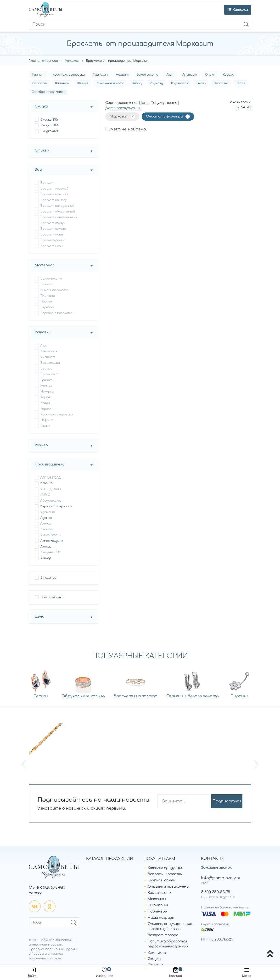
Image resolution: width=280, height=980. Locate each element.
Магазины (157, 899)
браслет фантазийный (59, 217)
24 (243, 107)
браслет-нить (52, 235)
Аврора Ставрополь (56, 506)
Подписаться (227, 801)
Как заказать (160, 893)
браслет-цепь (51, 246)
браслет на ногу (54, 200)
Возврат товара (163, 935)
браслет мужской (54, 194)
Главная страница (43, 61)
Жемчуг (83, 83)
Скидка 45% (49, 131)
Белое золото (147, 75)
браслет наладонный (57, 206)
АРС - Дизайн (51, 489)
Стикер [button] (42, 150)
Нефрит (122, 75)
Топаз (241, 83)
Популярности (164, 103)
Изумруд (156, 83)
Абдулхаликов (51, 501)
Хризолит (39, 83)
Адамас (46, 518)
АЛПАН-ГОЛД (51, 478)
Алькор (46, 558)
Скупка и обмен (162, 880)
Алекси (46, 524)
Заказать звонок (216, 868)
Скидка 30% (49, 125)
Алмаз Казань (51, 535)
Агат (170, 75)
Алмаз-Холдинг (52, 541)
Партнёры (158, 911)
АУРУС (45, 495)
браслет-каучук (53, 223)
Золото (46, 284)
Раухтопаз (179, 83)
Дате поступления (123, 108)
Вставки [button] (43, 332)
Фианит (38, 75)
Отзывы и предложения (169, 887)
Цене (144, 103)
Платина (221, 83)
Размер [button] (41, 445)
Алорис (46, 547)
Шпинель (62, 83)
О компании (158, 905)
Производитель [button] (50, 464)
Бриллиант (49, 374)
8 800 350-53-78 (216, 892)
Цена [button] (39, 617)
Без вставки (50, 363)
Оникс (210, 75)
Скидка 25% (49, 120)
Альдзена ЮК (51, 552)
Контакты (157, 953)
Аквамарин (49, 351)
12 (238, 107)
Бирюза (46, 369)
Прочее (46, 302)
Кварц (137, 83)
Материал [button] (45, 265)
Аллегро (47, 529)
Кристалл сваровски (69, 75)
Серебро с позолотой (49, 92)
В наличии (48, 578)
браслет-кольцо (53, 229)
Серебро (47, 307)
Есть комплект (52, 597)
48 (249, 107)
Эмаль (201, 83)
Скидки (154, 959)
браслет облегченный (58, 212)
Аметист (190, 75)
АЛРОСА (47, 483)
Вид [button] (38, 170)
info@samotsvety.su (221, 878)
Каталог (72, 61)
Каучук (46, 397)
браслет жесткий (54, 189)
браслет (47, 183)
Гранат (46, 380)
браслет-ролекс (53, 240)
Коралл (228, 75)
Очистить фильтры (165, 116)
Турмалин (100, 75)
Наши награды (161, 918)
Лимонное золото (110, 83)
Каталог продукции (165, 868)
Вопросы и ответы (165, 874)
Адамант (48, 512)
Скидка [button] (41, 106)
